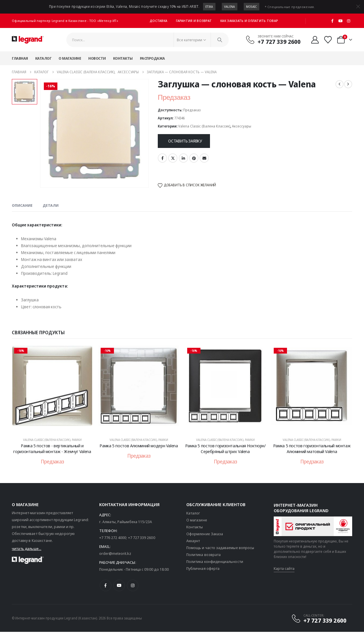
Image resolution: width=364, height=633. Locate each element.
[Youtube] (341, 21)
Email (204, 158)
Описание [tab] (22, 205)
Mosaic (252, 7)
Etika (209, 7)
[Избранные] (328, 40)
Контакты (123, 58)
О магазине (70, 58)
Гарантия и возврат (194, 21)
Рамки (77, 440)
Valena (230, 7)
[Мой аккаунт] (315, 40)
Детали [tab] (51, 205)
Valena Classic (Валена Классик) (204, 126)
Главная (20, 58)
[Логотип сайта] (28, 40)
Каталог (43, 58)
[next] (348, 84)
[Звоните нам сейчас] (273, 40)
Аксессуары (242, 126)
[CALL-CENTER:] (319, 620)
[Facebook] (333, 21)
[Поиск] (220, 40)
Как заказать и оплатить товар (249, 21)
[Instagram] (348, 21)
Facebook (162, 158)
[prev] (339, 84)
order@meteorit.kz (115, 555)
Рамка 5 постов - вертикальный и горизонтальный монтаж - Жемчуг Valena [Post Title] (52, 448)
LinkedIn (183, 158)
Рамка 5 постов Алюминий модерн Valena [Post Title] (139, 446)
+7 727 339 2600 (142, 539)
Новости (97, 58)
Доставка (158, 21)
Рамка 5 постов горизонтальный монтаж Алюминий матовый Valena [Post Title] (312, 448)
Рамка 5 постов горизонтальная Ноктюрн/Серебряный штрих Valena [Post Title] (225, 448)
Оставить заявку (185, 141)
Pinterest (194, 158)
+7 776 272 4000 (113, 539)
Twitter (173, 158)
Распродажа (152, 58)
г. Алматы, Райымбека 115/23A (126, 523)
